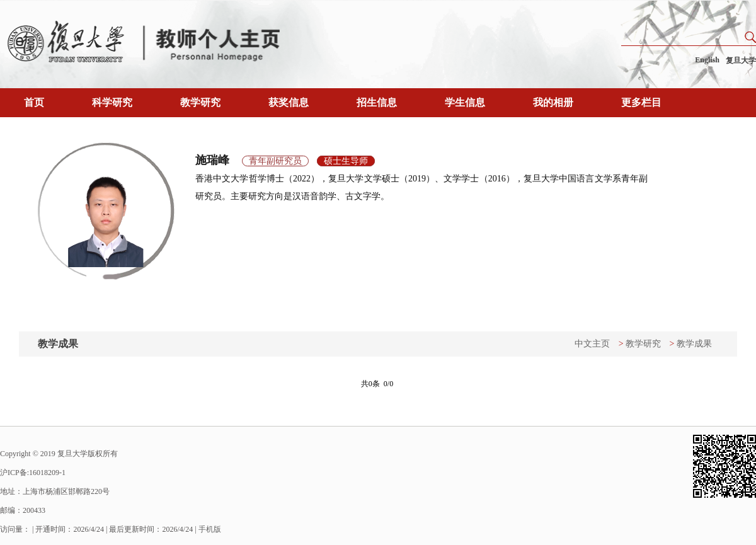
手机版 (210, 529)
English (707, 60)
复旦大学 (741, 60)
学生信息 (465, 102)
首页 (34, 102)
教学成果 (694, 344)
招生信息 (377, 102)
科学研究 (112, 102)
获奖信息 (289, 102)
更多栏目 (641, 102)
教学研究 (200, 102)
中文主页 (592, 344)
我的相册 (553, 102)
